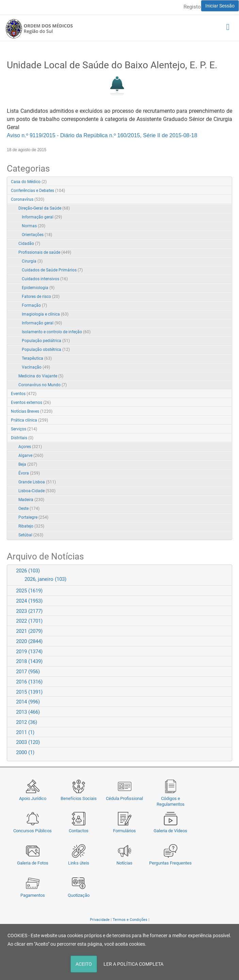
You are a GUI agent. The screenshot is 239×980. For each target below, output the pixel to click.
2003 (28, 742)
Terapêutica (37, 358)
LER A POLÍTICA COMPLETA (133, 964)
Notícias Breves (32, 411)
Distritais (22, 438)
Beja (28, 464)
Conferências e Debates (38, 191)
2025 (29, 591)
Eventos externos (31, 403)
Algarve (31, 456)
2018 (29, 661)
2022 (29, 621)
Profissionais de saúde (45, 252)
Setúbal (31, 535)
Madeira (31, 500)
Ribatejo (31, 526)
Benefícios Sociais (79, 798)
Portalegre (33, 517)
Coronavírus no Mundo (43, 385)
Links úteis (79, 863)
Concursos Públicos (33, 831)
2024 (29, 601)
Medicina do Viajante (41, 376)
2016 (29, 682)
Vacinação (36, 367)
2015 (29, 692)
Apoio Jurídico (33, 798)
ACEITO (84, 964)
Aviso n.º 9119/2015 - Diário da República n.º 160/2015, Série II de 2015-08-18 (102, 135)
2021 (29, 631)
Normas (34, 226)
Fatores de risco (41, 297)
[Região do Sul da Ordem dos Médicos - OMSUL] (39, 29)
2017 (28, 672)
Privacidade (100, 920)
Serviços (24, 429)
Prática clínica (29, 420)
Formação (34, 305)
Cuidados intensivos (45, 279)
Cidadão (29, 244)
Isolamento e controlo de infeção (56, 332)
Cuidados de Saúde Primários (52, 270)
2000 (25, 752)
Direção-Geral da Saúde (44, 208)
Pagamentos (33, 895)
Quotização (79, 895)
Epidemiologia (38, 288)
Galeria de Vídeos (170, 831)
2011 (25, 732)
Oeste (29, 509)
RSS (227, 182)
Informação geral (42, 217)
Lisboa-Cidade (37, 491)
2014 (28, 702)
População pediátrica (46, 341)
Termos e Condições (130, 920)
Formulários (124, 831)
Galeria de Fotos (33, 863)
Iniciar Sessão (220, 6)
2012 (27, 722)
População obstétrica (46, 350)
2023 (29, 611)
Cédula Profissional (124, 798)
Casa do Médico (29, 182)
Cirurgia (32, 261)
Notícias (124, 863)
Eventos (24, 394)
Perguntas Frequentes (170, 863)
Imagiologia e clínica (45, 314)
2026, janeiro (45, 579)
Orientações (37, 235)
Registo (192, 7)
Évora (29, 473)
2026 (28, 571)
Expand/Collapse (220, 200)
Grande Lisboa (37, 482)
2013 (28, 712)
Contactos (79, 831)
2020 (29, 641)
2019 (29, 652)
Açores (30, 447)
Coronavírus (28, 199)
